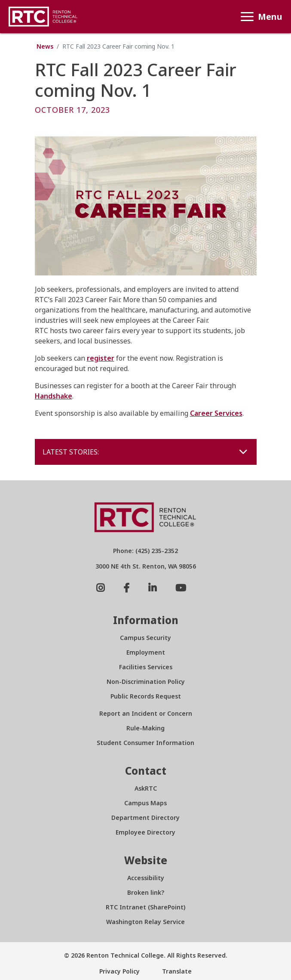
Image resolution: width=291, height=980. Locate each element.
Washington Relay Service (145, 922)
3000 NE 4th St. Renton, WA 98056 (146, 566)
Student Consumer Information (145, 743)
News (45, 46)
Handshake (54, 396)
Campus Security (145, 638)
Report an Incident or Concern (146, 713)
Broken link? (146, 892)
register (101, 358)
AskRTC (146, 788)
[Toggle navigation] (243, 451)
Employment (146, 652)
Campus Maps (145, 803)
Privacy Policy (119, 971)
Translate (176, 971)
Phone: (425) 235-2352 (145, 551)
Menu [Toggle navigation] (259, 17)
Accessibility (146, 878)
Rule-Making (145, 728)
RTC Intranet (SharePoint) (145, 907)
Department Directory (145, 818)
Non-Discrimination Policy (146, 682)
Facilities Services (146, 667)
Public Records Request (146, 696)
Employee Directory (145, 832)
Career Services (216, 413)
